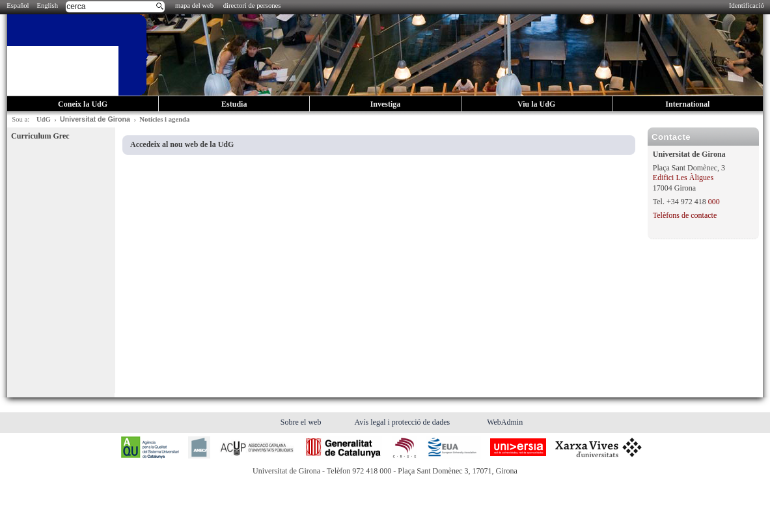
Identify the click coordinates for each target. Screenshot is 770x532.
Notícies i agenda (164, 119)
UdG (44, 119)
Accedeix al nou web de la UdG (182, 144)
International (687, 104)
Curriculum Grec (40, 136)
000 (714, 202)
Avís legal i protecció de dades (403, 422)
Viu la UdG (536, 104)
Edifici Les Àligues (683, 178)
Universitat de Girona (95, 119)
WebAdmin (505, 422)
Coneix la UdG (83, 104)
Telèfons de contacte (685, 215)
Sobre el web (302, 422)
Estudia (234, 104)
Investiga (386, 104)
